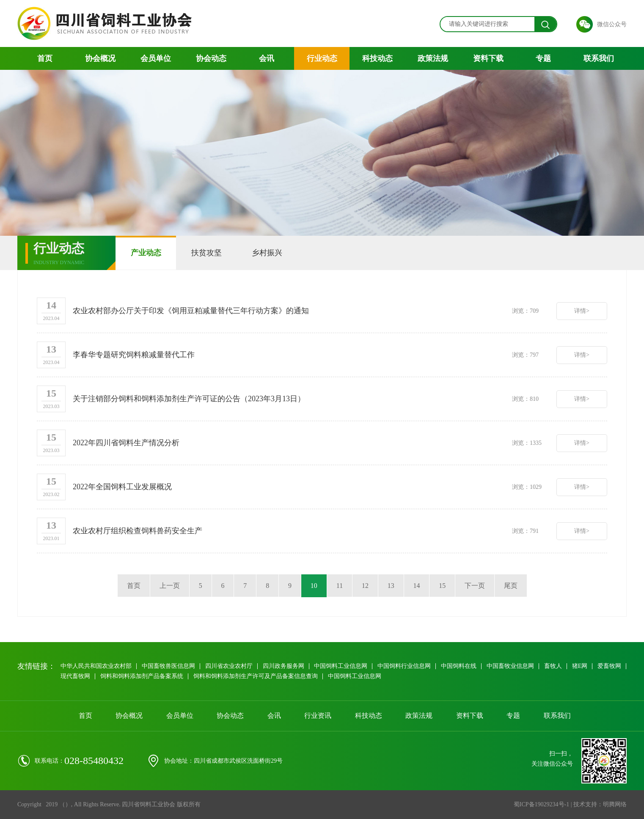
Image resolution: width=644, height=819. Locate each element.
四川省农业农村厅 (229, 666)
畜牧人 (553, 666)
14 (417, 586)
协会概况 (100, 58)
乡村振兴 (268, 253)
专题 (543, 58)
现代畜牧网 (109, 676)
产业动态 (146, 253)
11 (340, 586)
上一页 (169, 586)
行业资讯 (318, 716)
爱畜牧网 (72, 676)
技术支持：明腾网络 (600, 804)
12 (365, 586)
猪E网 (580, 666)
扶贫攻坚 (207, 253)
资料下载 (488, 58)
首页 (45, 58)
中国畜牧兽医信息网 (168, 666)
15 (443, 586)
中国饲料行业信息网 (405, 666)
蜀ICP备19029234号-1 (541, 804)
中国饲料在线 (459, 666)
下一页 (475, 586)
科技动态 (377, 58)
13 (391, 586)
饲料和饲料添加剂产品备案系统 (176, 676)
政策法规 (433, 58)
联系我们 (599, 58)
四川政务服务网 (283, 666)
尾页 (511, 586)
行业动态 (322, 58)
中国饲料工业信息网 (341, 666)
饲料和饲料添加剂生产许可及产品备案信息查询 (289, 676)
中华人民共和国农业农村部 (96, 666)
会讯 (267, 58)
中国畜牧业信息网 (511, 666)
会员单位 (156, 58)
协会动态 (211, 58)
